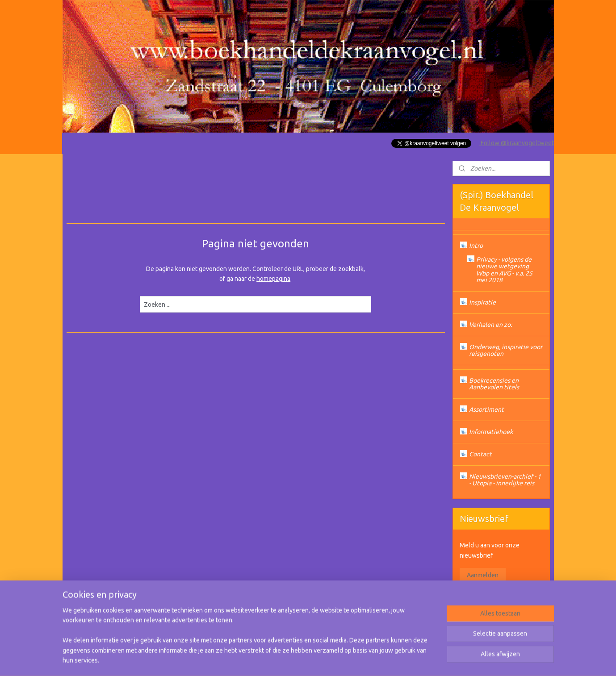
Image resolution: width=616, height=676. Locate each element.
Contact (480, 454)
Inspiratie (482, 302)
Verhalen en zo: (490, 325)
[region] (249, 641)
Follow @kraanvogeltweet (517, 143)
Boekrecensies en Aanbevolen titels (494, 384)
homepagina (273, 279)
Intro (476, 246)
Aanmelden (483, 575)
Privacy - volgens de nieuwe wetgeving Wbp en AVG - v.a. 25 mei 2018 (504, 270)
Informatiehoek (491, 432)
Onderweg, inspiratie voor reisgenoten (506, 350)
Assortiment (486, 409)
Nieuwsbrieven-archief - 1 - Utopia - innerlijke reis (505, 480)
